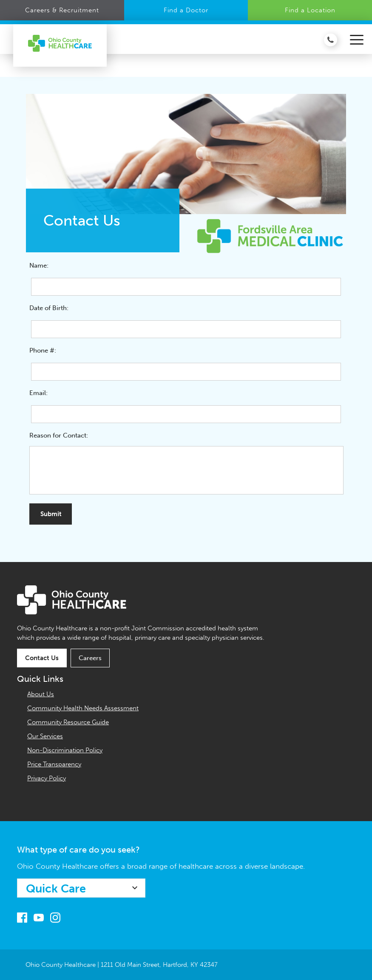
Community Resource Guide (68, 722)
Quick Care (56, 889)
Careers (90, 658)
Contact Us (42, 658)
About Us (41, 694)
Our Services (45, 736)
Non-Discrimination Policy (65, 750)
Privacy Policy (47, 778)
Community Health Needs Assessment (83, 708)
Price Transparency (54, 764)
